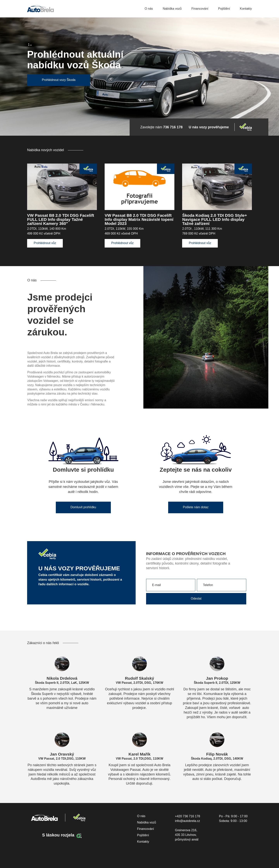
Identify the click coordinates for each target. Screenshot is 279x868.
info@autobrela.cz (187, 821)
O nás (149, 9)
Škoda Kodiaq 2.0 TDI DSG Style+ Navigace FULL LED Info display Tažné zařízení (214, 219)
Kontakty (246, 9)
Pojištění (224, 9)
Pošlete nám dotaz (196, 507)
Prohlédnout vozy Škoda (59, 80)
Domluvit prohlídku (83, 507)
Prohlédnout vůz (45, 243)
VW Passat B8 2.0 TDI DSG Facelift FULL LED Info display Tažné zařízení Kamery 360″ (61, 219)
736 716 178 (173, 127)
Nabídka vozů (172, 9)
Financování (200, 9)
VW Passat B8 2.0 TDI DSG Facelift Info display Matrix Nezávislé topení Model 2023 (139, 219)
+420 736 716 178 (187, 816)
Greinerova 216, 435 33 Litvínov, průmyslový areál (187, 835)
